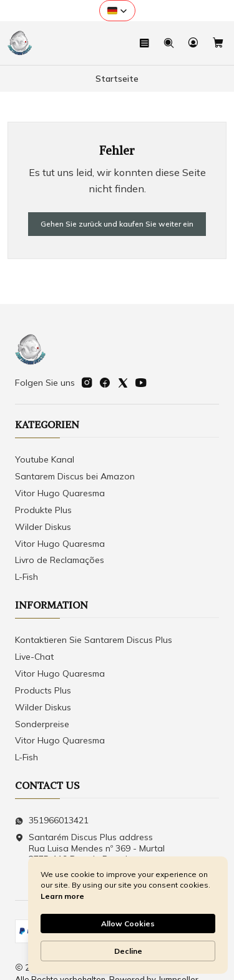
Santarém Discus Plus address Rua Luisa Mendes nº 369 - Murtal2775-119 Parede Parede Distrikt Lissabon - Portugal (90, 854)
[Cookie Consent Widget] (128, 915)
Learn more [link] (62, 896)
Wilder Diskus (43, 527)
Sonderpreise (42, 724)
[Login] (193, 43)
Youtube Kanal (45, 459)
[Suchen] (169, 43)
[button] (117, 11)
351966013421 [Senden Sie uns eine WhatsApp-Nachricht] (52, 820)
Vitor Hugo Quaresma (60, 493)
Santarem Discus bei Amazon (75, 476)
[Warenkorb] (218, 43)
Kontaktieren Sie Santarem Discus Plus (94, 640)
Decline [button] (128, 951)
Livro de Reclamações (60, 560)
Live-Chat (34, 657)
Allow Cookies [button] (128, 924)
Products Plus (43, 690)
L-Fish (27, 577)
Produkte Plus (43, 510)
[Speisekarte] (144, 43)
